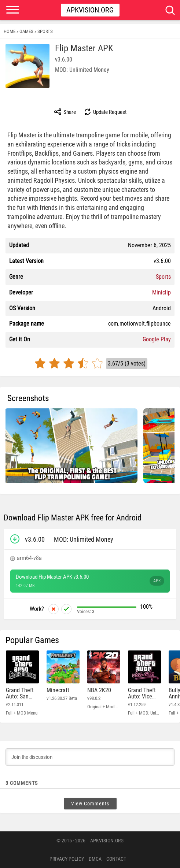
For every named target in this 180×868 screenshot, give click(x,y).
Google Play (157, 339)
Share (65, 112)
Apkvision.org (90, 10)
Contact (116, 859)
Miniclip (161, 292)
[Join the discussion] (90, 757)
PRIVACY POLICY (67, 859)
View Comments (90, 804)
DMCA (95, 859)
